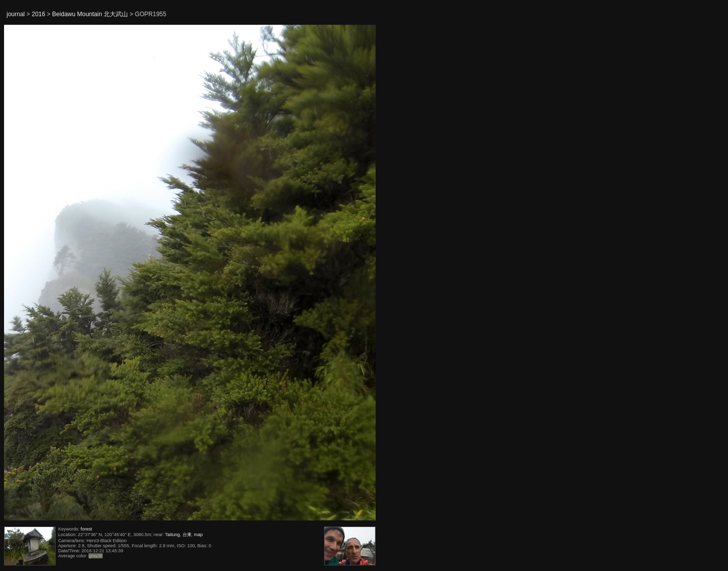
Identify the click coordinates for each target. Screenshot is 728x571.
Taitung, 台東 (178, 535)
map (199, 535)
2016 (39, 14)
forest (87, 529)
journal (16, 14)
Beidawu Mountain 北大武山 (90, 14)
